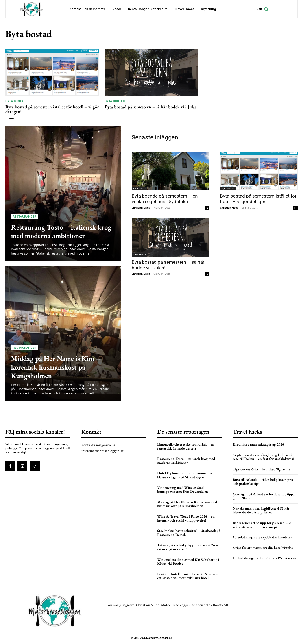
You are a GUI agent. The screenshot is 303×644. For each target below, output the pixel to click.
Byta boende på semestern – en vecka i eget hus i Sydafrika (165, 199)
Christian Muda (141, 208)
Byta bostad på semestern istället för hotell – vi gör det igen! (52, 109)
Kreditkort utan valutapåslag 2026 (258, 444)
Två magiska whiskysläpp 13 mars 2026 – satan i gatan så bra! (188, 547)
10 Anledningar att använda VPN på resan (264, 558)
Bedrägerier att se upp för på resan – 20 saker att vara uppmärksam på (263, 525)
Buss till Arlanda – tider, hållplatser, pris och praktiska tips (263, 482)
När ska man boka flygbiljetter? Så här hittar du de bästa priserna (261, 510)
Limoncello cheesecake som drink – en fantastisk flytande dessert (186, 446)
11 (295, 208)
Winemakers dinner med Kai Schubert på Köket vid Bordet (188, 562)
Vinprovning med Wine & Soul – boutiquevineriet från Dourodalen (183, 490)
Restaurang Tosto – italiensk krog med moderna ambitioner (61, 231)
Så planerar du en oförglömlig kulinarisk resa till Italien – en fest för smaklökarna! (263, 457)
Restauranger (24, 216)
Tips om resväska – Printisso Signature (262, 469)
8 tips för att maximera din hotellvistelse (263, 548)
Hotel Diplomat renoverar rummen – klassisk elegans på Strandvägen (185, 475)
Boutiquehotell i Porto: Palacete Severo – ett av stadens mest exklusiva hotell (187, 576)
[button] (264, 9)
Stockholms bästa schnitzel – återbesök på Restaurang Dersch (189, 533)
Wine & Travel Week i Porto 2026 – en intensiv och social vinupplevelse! (186, 518)
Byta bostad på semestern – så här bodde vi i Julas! (151, 107)
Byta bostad (15, 101)
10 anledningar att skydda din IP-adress (262, 537)
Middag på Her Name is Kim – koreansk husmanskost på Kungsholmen (61, 367)
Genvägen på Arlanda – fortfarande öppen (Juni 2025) (265, 496)
